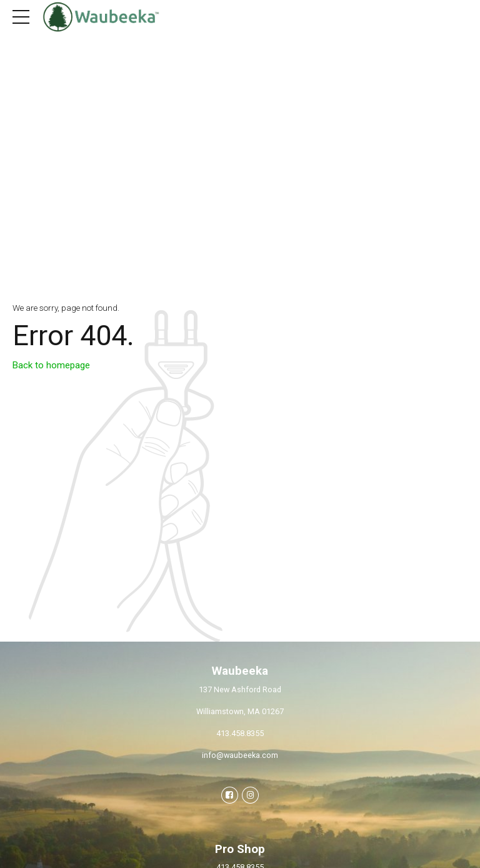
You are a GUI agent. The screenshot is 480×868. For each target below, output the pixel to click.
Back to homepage (51, 365)
